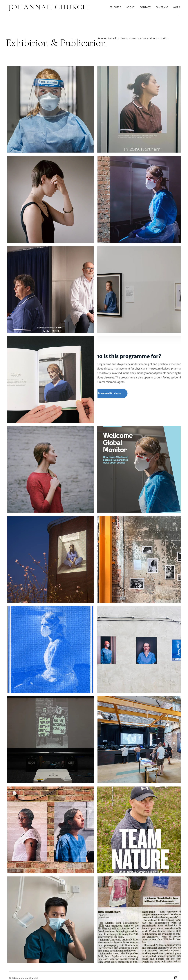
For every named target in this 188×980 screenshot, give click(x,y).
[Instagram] (176, 978)
